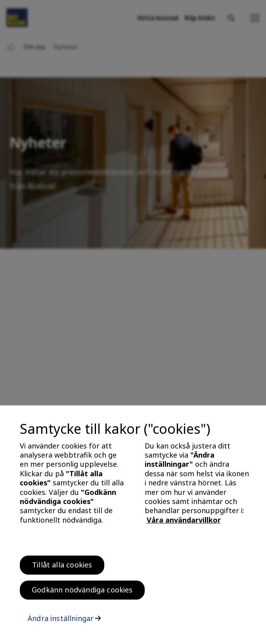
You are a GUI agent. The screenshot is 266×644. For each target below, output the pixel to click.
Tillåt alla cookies (62, 567)
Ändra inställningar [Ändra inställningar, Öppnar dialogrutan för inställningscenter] (61, 621)
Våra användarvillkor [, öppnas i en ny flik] (184, 523)
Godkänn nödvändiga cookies (82, 592)
